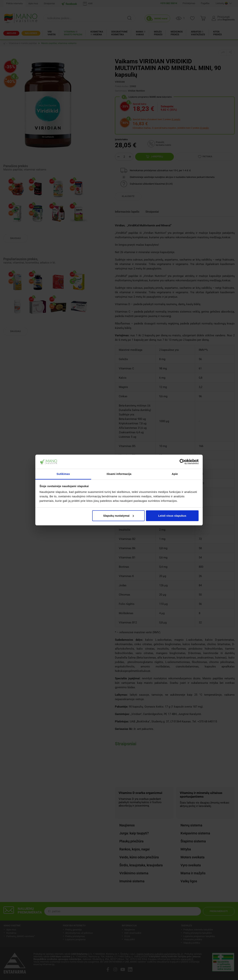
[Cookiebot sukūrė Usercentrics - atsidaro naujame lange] (182, 462)
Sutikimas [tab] (63, 474)
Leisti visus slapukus (172, 516)
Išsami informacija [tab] (119, 474)
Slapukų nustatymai (119, 516)
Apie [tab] (175, 474)
